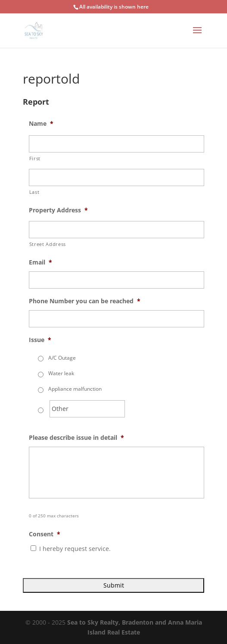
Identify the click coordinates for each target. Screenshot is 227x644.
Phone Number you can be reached (85, 301)
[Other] (87, 409)
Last (34, 192)
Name (41, 124)
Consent (45, 534)
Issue (40, 340)
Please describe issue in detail (76, 438)
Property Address (58, 210)
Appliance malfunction (75, 389)
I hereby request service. (75, 549)
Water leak (61, 373)
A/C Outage (62, 358)
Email (40, 262)
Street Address (48, 244)
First (35, 158)
